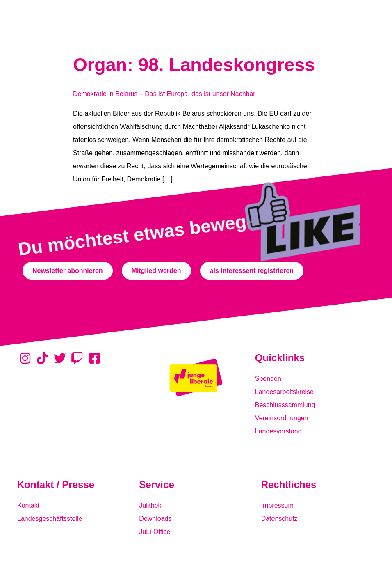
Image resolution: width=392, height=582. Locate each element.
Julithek (150, 505)
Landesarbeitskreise (284, 392)
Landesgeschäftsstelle (50, 519)
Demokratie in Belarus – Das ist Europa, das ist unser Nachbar (164, 94)
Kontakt (28, 505)
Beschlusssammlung (285, 405)
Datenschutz (279, 519)
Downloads (155, 519)
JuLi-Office (155, 532)
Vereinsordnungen (282, 418)
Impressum (277, 505)
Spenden (268, 379)
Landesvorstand (278, 431)
